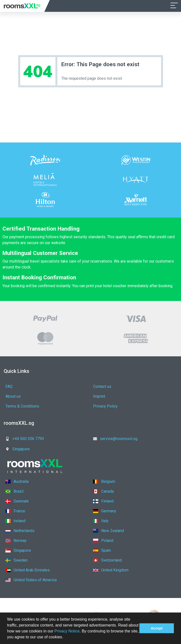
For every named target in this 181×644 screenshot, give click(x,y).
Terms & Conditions (22, 406)
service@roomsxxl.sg (112, 439)
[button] (65, 638)
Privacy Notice (67, 631)
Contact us (100, 386)
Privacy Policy (103, 406)
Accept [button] (157, 628)
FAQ (9, 386)
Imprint (97, 396)
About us (13, 396)
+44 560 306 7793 (23, 439)
